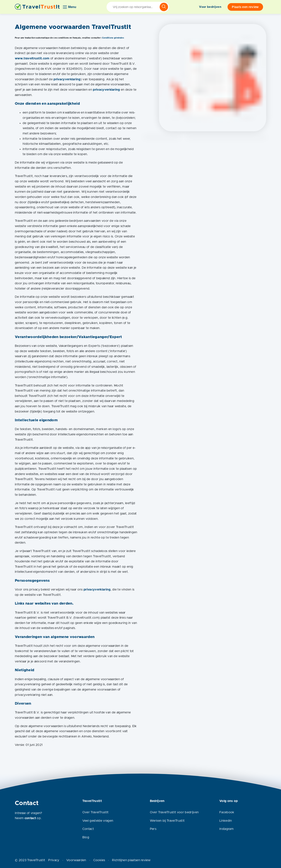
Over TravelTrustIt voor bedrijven (174, 812)
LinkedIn (226, 821)
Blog (86, 837)
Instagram (226, 829)
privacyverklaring (67, 79)
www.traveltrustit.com (33, 58)
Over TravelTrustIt (96, 812)
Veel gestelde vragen (98, 821)
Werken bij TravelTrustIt (167, 821)
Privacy (54, 860)
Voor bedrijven (210, 7)
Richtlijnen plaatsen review (131, 860)
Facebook (227, 812)
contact (30, 818)
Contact (88, 829)
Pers (153, 829)
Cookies (99, 860)
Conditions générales (113, 38)
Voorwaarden (76, 860)
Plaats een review (245, 7)
